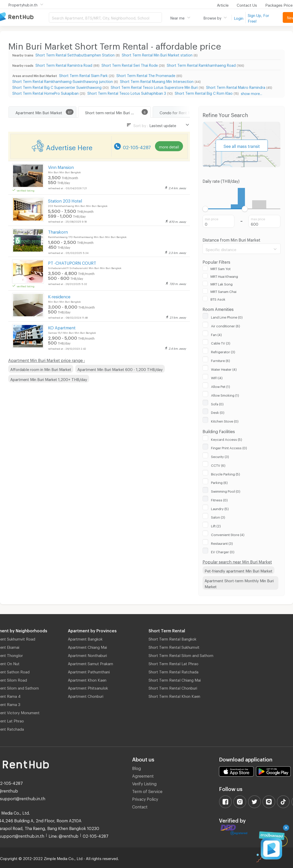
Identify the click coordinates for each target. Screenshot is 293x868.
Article (223, 4)
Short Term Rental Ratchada (173, 671)
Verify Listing (144, 783)
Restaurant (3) (222, 543)
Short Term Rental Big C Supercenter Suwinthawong (57, 87)
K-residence (59, 296)
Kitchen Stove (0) (225, 421)
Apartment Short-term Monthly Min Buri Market (239, 583)
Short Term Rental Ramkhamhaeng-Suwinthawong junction (63, 81)
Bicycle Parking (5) (226, 473)
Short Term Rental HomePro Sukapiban (45, 93)
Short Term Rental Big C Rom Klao (204, 93)
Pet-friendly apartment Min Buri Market (239, 570)
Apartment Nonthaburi (87, 655)
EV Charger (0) (223, 551)
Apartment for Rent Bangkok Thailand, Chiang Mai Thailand (24, 17)
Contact (140, 806)
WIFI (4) (217, 377)
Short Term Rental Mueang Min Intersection (157, 81)
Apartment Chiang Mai (87, 646)
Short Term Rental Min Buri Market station (157, 54)
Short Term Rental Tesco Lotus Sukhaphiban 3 (127, 93)
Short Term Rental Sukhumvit (174, 646)
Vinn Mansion (61, 166)
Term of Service (147, 791)
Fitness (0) (219, 499)
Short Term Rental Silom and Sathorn (181, 655)
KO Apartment (62, 327)
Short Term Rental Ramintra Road (64, 65)
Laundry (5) (220, 508)
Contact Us (247, 4)
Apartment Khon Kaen (87, 679)
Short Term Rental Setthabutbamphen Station (75, 54)
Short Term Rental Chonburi (173, 687)
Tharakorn (58, 231)
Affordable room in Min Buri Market (41, 369)
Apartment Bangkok (85, 638)
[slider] (205, 209)
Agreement (143, 775)
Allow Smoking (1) (225, 395)
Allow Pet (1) (221, 386)
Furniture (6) (221, 360)
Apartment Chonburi (86, 695)
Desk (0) (218, 412)
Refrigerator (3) (223, 351)
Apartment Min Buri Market (39, 112)
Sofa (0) (217, 403)
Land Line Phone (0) (227, 317)
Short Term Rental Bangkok (172, 638)
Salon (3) (218, 517)
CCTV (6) (218, 465)
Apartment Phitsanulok (88, 687)
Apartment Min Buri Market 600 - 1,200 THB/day (120, 369)
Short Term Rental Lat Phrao (173, 663)
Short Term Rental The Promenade (146, 75)
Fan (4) (216, 334)
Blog (136, 767)
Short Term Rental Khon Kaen (174, 695)
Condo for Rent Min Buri (181, 112)
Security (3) (220, 456)
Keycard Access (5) (227, 439)
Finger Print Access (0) (229, 447)
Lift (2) (216, 525)
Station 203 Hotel (65, 200)
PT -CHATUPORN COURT (72, 262)
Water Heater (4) (224, 369)
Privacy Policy (145, 798)
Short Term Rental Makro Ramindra (236, 87)
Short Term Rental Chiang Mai (175, 679)
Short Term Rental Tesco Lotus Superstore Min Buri (154, 87)
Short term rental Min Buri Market (114, 112)
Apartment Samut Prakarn (90, 663)
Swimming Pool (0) (226, 491)
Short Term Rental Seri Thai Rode (130, 65)
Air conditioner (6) (226, 325)
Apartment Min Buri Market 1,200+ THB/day (49, 379)
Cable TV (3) (221, 342)
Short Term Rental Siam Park (83, 75)
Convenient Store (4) (228, 534)
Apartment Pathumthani (89, 671)
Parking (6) (219, 482)
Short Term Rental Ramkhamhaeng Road (201, 65)
